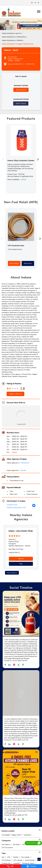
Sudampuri (27, 835)
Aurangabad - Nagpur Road (11, 835)
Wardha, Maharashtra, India (16, 508)
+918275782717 (14, 553)
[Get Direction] (34, 507)
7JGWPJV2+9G (12, 505)
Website (21, 559)
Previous (3, 159)
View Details (14, 263)
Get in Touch (21, 90)
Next (39, 159)
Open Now (30, 64)
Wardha (23, 470)
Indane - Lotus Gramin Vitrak (21, 531)
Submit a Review (15, 394)
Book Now (28, 263)
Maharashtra (25, 463)
